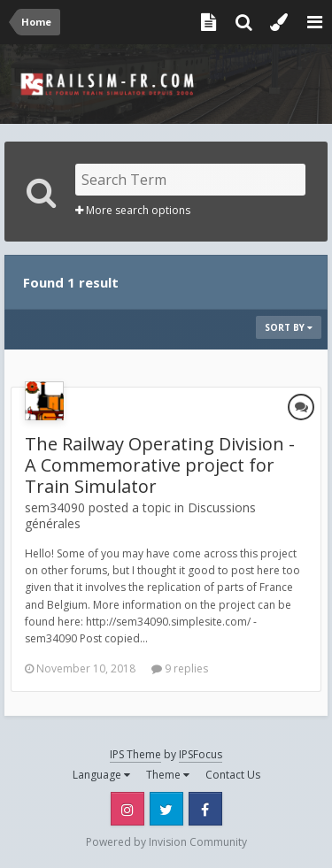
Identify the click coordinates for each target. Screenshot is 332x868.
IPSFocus (201, 754)
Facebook (205, 809)
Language (101, 775)
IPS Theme (135, 754)
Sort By (289, 327)
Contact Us (233, 775)
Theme (168, 775)
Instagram (127, 809)
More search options (133, 210)
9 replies (180, 668)
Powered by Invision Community (166, 842)
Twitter (166, 809)
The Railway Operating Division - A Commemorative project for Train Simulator (160, 465)
